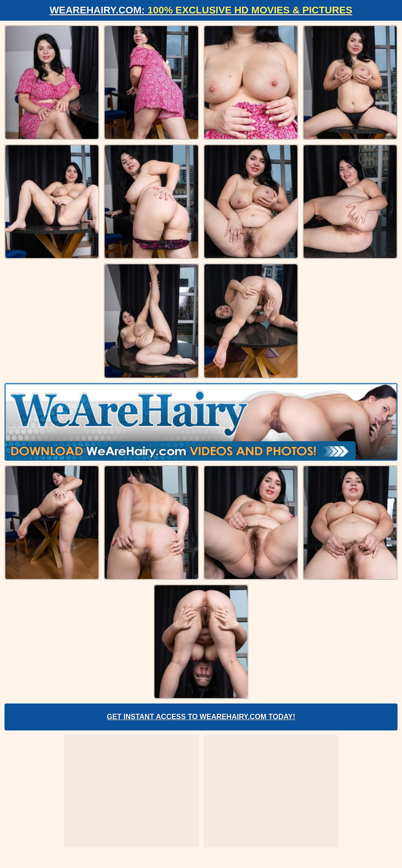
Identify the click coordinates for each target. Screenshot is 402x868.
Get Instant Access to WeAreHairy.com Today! (201, 717)
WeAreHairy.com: (201, 10)
